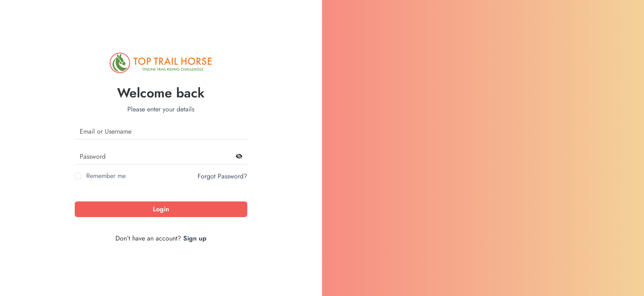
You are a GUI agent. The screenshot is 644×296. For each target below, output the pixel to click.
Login (161, 209)
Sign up (195, 238)
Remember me (106, 176)
